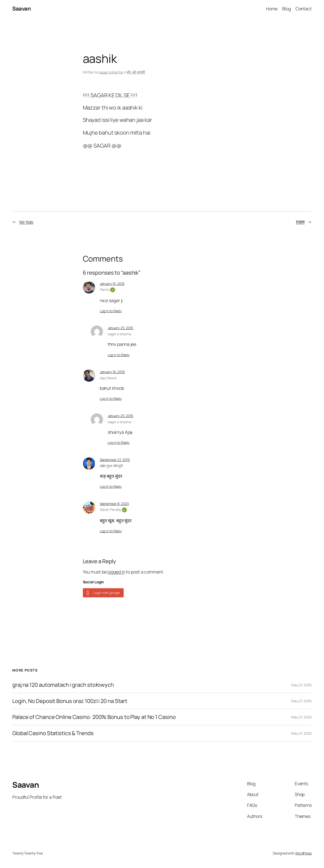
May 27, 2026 (302, 685)
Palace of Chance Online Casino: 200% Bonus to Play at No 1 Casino (94, 717)
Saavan (22, 9)
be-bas (26, 222)
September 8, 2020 (114, 504)
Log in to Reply (111, 311)
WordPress (303, 853)
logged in (116, 572)
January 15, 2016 (112, 284)
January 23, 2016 (120, 328)
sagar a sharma (111, 72)
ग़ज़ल (300, 222)
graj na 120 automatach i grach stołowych (63, 685)
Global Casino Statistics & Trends (53, 733)
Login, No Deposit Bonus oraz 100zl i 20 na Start (70, 701)
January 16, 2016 (112, 372)
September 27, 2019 (115, 460)
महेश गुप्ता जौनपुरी (111, 466)
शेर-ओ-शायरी (136, 72)
